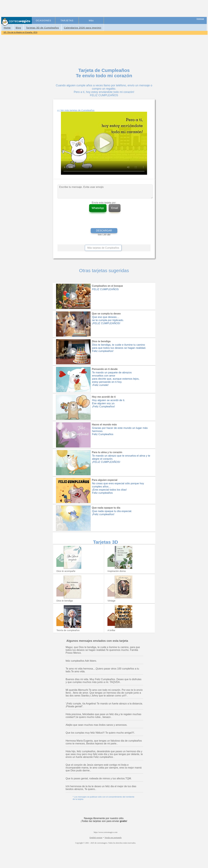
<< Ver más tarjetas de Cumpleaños (76, 110)
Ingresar (200, 19)
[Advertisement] (89, 9)
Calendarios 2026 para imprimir (83, 28)
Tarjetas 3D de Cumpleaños (42, 28)
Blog (18, 28)
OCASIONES (43, 20)
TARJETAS (67, 20)
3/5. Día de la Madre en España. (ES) (20, 32)
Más (91, 20)
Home (7, 28)
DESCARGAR (104, 231)
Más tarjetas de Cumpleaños (103, 248)
